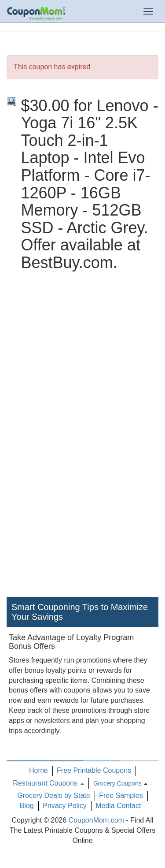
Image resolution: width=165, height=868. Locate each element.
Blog (27, 806)
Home (38, 770)
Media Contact (118, 806)
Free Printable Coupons (94, 770)
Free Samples (121, 795)
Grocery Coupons (117, 783)
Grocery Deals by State (53, 795)
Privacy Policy (65, 806)
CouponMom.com (96, 820)
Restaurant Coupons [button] (48, 783)
